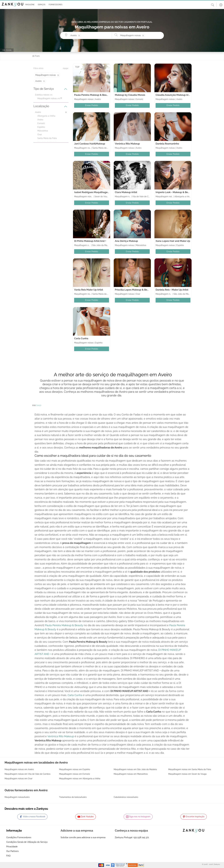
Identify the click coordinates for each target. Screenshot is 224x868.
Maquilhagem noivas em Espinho (75, 769)
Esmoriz (41, 123)
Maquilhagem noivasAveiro (17, 797)
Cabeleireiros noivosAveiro (126, 797)
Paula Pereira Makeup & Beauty (92, 95)
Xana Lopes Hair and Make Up (173, 241)
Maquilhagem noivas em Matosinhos (131, 774)
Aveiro (40, 120)
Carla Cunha (81, 338)
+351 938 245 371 (141, 837)
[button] (29, 5)
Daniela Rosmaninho (167, 144)
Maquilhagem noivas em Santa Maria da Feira (190, 769)
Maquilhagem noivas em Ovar (18, 779)
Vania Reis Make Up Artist (89, 290)
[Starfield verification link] (119, 865)
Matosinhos (43, 131)
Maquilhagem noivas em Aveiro (19, 769)
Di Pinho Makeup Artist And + (90, 241)
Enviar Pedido (92, 105)
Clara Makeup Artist (126, 192)
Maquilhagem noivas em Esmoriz (75, 774)
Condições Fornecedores (19, 837)
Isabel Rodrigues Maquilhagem (92, 192)
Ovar (40, 134)
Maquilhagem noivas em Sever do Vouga (187, 774)
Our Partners (12, 851)
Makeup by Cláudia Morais (130, 95)
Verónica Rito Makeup (127, 144)
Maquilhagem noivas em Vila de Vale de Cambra (27, 774)
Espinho (41, 127)
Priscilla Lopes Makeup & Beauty (133, 290)
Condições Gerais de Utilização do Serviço (27, 842)
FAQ (8, 856)
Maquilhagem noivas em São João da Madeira (135, 769)
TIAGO (39, 405)
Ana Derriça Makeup (126, 241)
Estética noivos (42, 95)
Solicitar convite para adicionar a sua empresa (83, 837)
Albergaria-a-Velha (46, 116)
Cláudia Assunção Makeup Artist (174, 95)
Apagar (66, 68)
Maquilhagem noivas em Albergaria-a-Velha (80, 779)
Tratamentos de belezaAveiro (73, 797)
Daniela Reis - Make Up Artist (172, 290)
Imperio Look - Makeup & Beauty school (178, 192)
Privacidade (12, 847)
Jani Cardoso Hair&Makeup (90, 144)
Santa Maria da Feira (47, 138)
